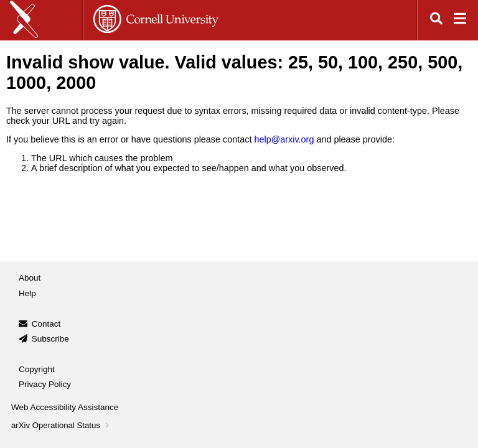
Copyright (37, 369)
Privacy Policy (45, 384)
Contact (46, 324)
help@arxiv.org (284, 139)
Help (27, 293)
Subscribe (50, 339)
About (30, 278)
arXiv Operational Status (61, 425)
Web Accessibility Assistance (65, 407)
